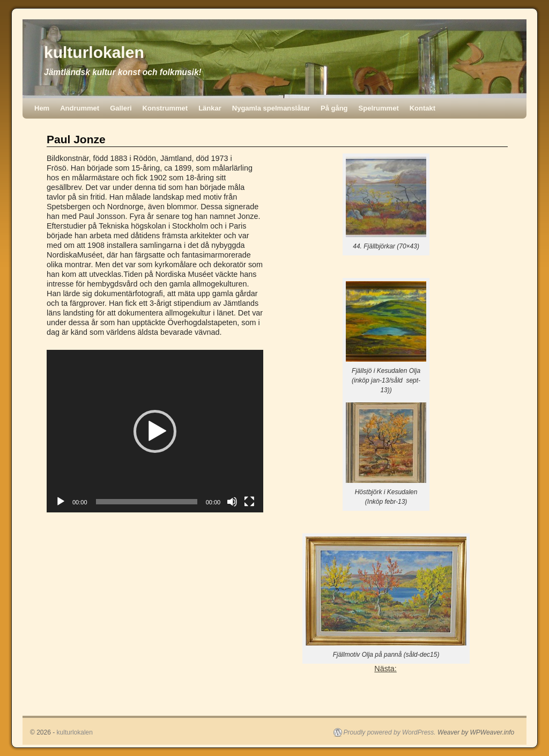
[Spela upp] (61, 502)
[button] (155, 431)
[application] (155, 431)
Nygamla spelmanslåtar (271, 108)
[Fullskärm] (249, 502)
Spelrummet (379, 108)
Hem (42, 108)
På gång (334, 108)
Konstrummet (165, 108)
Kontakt (422, 108)
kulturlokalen (94, 52)
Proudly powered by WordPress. (390, 732)
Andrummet (80, 108)
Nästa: (385, 669)
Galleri (121, 108)
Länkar (210, 108)
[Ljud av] (232, 502)
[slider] (147, 502)
